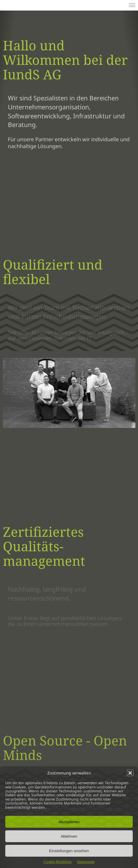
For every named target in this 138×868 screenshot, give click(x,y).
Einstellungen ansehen (69, 851)
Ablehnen (69, 836)
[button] (130, 773)
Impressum (86, 862)
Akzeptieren (69, 822)
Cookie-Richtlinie (57, 862)
